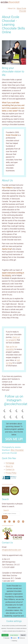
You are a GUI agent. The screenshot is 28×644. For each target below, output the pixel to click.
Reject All (23, 635)
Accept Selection (14, 635)
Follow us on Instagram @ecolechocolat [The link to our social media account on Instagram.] (16, 400)
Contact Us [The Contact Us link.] (10, 470)
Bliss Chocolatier (17, 450)
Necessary (6, 638)
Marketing (14, 641)
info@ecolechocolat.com (11, 550)
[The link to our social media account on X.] (23, 522)
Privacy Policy (11, 473)
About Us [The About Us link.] (9, 466)
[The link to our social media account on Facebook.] (9, 522)
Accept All (5, 635)
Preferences (21, 638)
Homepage (10, 463)
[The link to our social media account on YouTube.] (19, 522)
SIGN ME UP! (14, 439)
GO (5, 517)
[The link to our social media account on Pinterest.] (14, 522)
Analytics (14, 638)
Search (6, 510)
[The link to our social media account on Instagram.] (5, 522)
